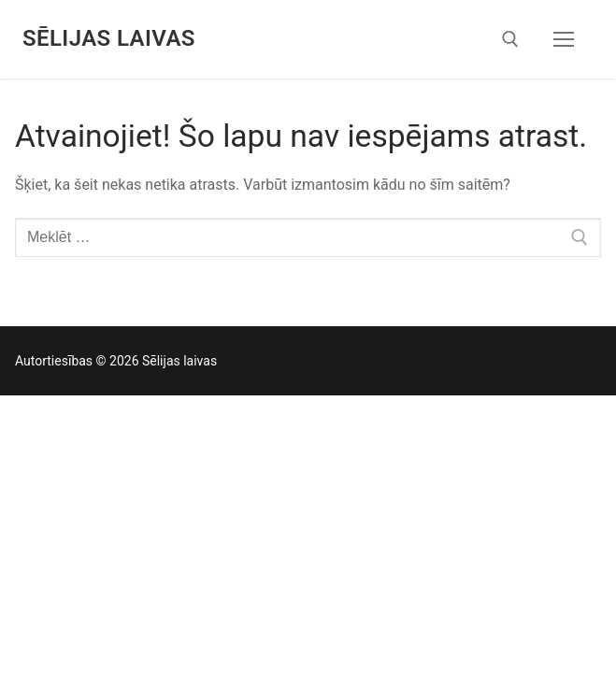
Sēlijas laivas (109, 38)
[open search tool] (510, 39)
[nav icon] (564, 39)
